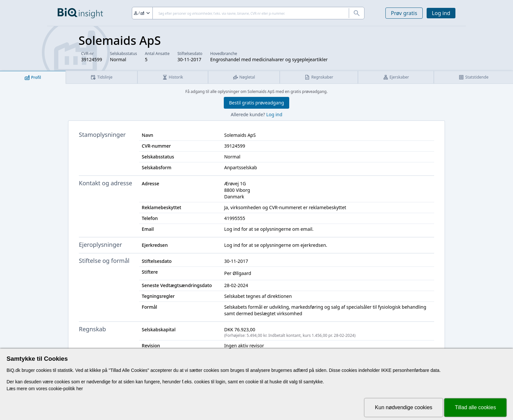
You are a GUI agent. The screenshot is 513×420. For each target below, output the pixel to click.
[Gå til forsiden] (80, 13)
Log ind (441, 13)
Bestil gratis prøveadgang (256, 103)
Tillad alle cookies (475, 407)
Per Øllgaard (238, 273)
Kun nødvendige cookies (404, 407)
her (80, 389)
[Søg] (248, 13)
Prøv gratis (404, 13)
